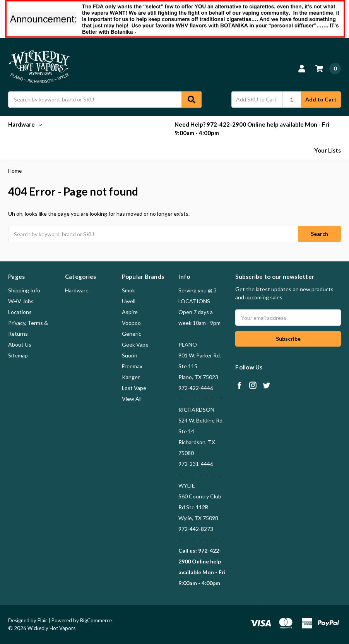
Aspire (130, 312)
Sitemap (18, 355)
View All (132, 399)
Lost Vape (134, 388)
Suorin (130, 355)
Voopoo (131, 323)
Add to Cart (321, 99)
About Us (20, 344)
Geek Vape (135, 344)
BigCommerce (96, 620)
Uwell (129, 301)
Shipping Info (24, 290)
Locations (20, 312)
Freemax (132, 366)
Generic (132, 334)
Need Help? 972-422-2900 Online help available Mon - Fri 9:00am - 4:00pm (252, 129)
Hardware (25, 124)
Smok (128, 290)
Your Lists (328, 150)
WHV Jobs (21, 301)
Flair (42, 620)
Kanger (131, 377)
